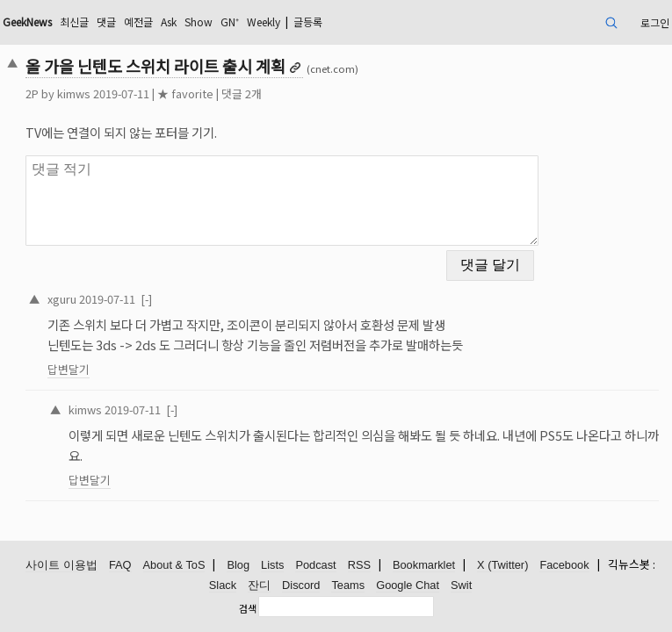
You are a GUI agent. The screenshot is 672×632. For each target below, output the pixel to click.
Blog (238, 565)
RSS (359, 565)
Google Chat (408, 585)
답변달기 (69, 369)
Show (199, 22)
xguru (62, 299)
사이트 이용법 (61, 565)
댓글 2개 (242, 93)
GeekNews (27, 22)
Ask (169, 22)
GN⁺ (230, 22)
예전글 (138, 22)
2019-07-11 (107, 299)
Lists (272, 565)
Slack (223, 585)
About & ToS (174, 565)
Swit (461, 585)
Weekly (264, 22)
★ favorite (185, 93)
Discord (301, 585)
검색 (248, 608)
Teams (348, 585)
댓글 (106, 22)
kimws (74, 93)
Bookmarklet (424, 565)
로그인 (655, 22)
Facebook (564, 565)
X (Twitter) (502, 565)
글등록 (308, 22)
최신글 (74, 22)
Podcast (315, 565)
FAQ (120, 565)
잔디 (259, 585)
